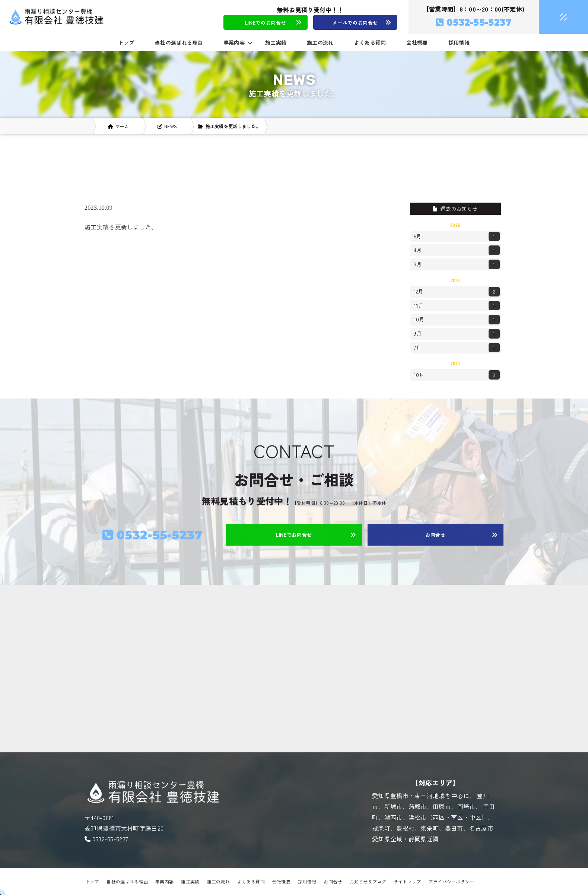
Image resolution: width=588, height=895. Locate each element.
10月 (457, 320)
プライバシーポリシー (452, 881)
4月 (457, 250)
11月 (457, 306)
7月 (457, 348)
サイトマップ (407, 881)
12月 (457, 292)
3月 (457, 264)
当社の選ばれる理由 (179, 42)
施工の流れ (320, 42)
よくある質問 (370, 42)
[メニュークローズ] (554, 18)
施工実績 (276, 42)
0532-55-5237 (110, 839)
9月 (457, 334)
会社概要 (417, 42)
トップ (126, 42)
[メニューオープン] (553, 16)
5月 (457, 237)
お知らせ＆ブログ (368, 881)
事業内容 (164, 881)
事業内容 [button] (238, 42)
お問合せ (333, 881)
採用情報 (459, 42)
